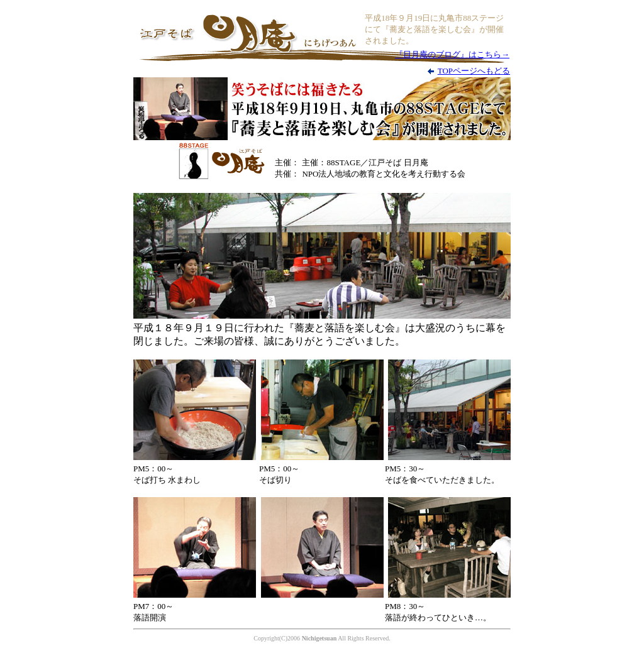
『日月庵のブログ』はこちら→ (452, 54)
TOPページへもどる (474, 71)
